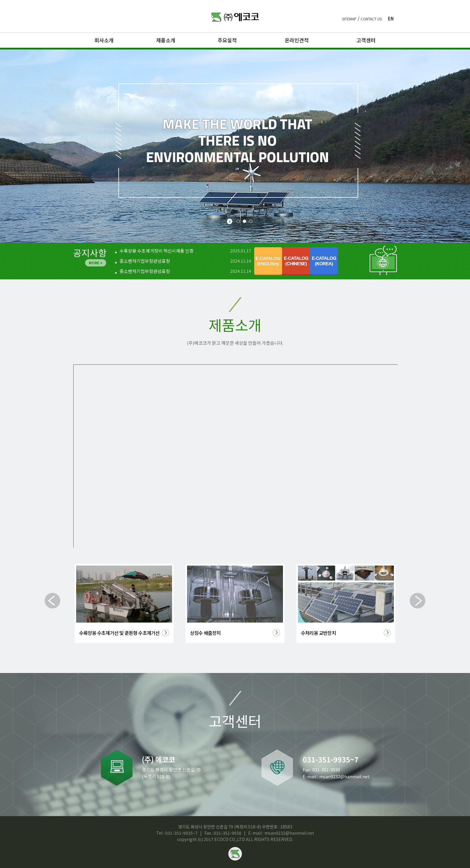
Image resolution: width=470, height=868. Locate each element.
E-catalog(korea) (324, 261)
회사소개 (104, 40)
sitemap (349, 19)
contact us (371, 19)
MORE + (96, 263)
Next (418, 601)
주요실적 (227, 40)
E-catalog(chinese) (296, 261)
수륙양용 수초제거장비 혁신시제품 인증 (157, 251)
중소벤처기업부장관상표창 (145, 261)
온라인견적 (297, 40)
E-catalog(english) (268, 261)
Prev (52, 601)
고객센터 (366, 40)
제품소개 (166, 40)
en (391, 19)
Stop (230, 221)
